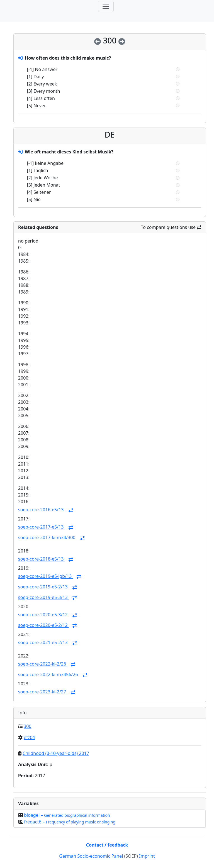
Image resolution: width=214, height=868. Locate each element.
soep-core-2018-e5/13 (42, 559)
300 (27, 726)
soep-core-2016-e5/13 (42, 510)
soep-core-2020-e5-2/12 (43, 625)
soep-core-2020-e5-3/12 (43, 615)
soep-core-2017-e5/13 (42, 527)
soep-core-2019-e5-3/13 (43, 598)
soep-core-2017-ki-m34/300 (47, 538)
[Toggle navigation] (106, 6)
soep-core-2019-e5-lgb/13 (46, 576)
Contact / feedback (107, 845)
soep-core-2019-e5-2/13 (43, 587)
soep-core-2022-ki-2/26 (43, 664)
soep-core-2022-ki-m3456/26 (49, 675)
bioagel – (67, 815)
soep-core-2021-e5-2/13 (43, 643)
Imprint (147, 856)
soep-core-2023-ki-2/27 (43, 692)
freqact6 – (70, 822)
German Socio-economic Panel (91, 856)
